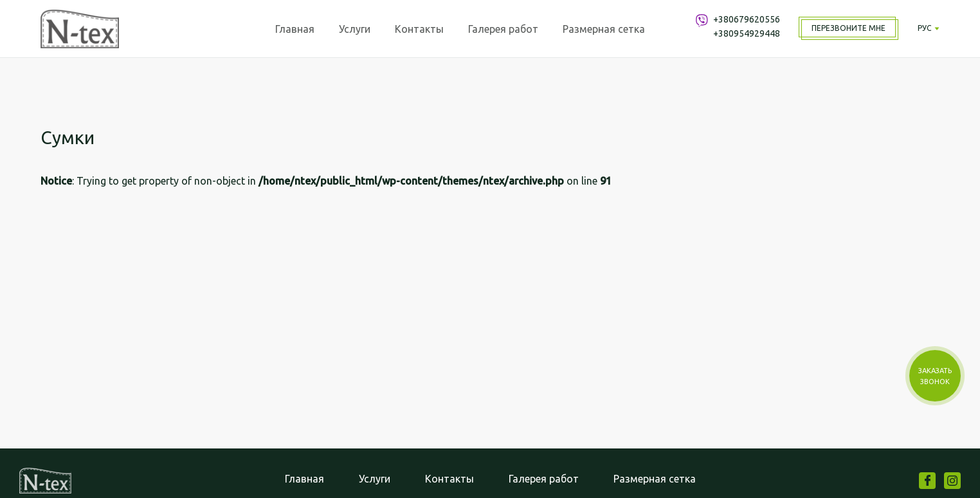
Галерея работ (503, 29)
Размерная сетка (604, 29)
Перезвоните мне (848, 28)
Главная (295, 29)
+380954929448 (747, 33)
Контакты (419, 29)
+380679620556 (747, 19)
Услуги (355, 29)
